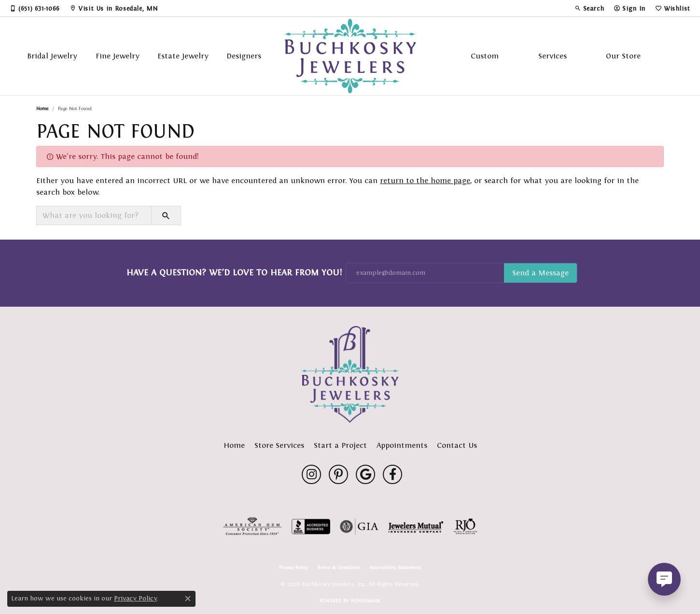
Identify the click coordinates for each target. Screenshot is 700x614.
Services (553, 56)
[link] (35, 8)
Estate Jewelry (183, 56)
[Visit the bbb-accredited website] (311, 527)
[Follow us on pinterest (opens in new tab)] (338, 474)
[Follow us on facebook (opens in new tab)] (392, 474)
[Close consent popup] (188, 599)
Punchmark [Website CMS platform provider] (366, 601)
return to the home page (425, 180)
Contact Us (457, 445)
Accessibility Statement (395, 568)
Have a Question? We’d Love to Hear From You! (234, 272)
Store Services (279, 445)
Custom (485, 56)
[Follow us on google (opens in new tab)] (365, 474)
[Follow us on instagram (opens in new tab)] (311, 474)
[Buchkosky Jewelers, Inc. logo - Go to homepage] (350, 56)
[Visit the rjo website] (465, 527)
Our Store (623, 56)
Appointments (402, 445)
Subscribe (540, 273)
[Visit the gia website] (359, 527)
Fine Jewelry (118, 56)
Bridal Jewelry (52, 56)
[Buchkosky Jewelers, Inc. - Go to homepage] (350, 374)
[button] (589, 8)
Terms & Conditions (339, 568)
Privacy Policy (293, 568)
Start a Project (340, 445)
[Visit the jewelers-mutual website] (416, 527)
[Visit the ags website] (252, 527)
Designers (244, 56)
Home (42, 108)
